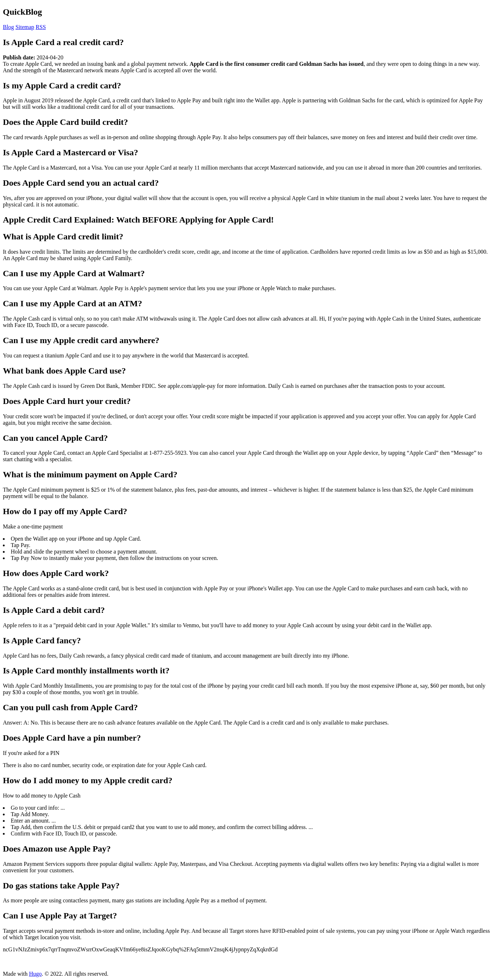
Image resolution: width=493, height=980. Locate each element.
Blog (8, 27)
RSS (41, 27)
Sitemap (25, 27)
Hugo (35, 974)
